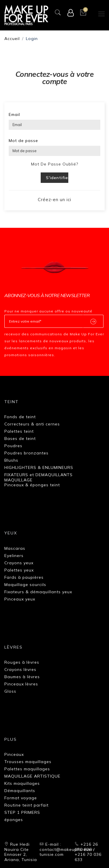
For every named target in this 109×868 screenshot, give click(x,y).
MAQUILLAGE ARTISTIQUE (32, 776)
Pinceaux (14, 754)
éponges (14, 820)
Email (14, 114)
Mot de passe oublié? (55, 164)
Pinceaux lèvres (21, 684)
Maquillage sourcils (25, 585)
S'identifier (57, 178)
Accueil (12, 39)
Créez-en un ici (54, 200)
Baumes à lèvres (22, 677)
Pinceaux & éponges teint (32, 485)
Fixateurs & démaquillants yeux (38, 592)
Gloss (10, 691)
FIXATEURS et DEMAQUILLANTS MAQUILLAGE (39, 477)
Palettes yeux (19, 570)
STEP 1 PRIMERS (22, 812)
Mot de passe (23, 141)
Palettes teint (19, 431)
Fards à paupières (24, 577)
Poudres (13, 446)
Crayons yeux (19, 563)
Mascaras (15, 548)
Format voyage (21, 798)
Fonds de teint (20, 417)
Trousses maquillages (28, 762)
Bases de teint (20, 438)
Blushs (11, 460)
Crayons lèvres (20, 669)
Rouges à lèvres (22, 662)
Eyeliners (14, 556)
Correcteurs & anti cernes (32, 424)
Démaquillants (20, 791)
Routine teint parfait (26, 805)
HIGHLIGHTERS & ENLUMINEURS (39, 467)
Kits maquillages (22, 783)
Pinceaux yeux (20, 599)
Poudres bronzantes (26, 453)
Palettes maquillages (27, 769)
